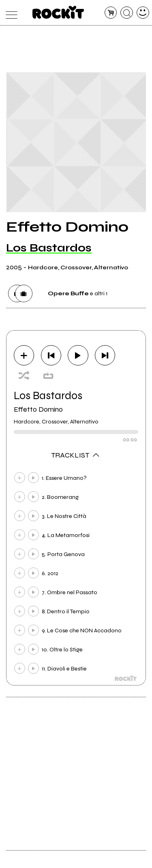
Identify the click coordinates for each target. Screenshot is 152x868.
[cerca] (127, 13)
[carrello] (111, 13)
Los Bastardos (49, 248)
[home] (58, 12)
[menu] (10, 13)
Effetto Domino (38, 409)
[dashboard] (143, 13)
